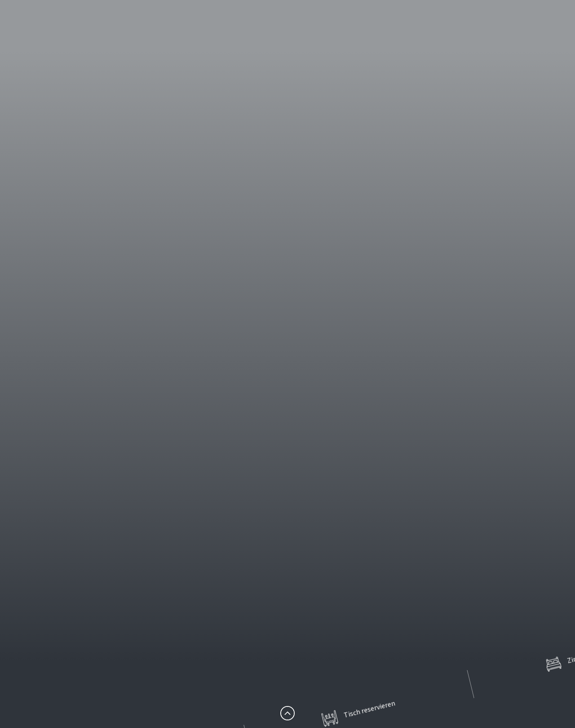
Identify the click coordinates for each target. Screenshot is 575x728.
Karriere (95, 426)
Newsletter (101, 454)
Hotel (286, 43)
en (522, 43)
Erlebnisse (399, 43)
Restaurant (338, 43)
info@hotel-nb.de (55, 672)
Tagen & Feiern (466, 43)
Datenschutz (103, 482)
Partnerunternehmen (117, 496)
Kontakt (96, 440)
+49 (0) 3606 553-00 (58, 661)
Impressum (101, 468)
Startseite (99, 355)
